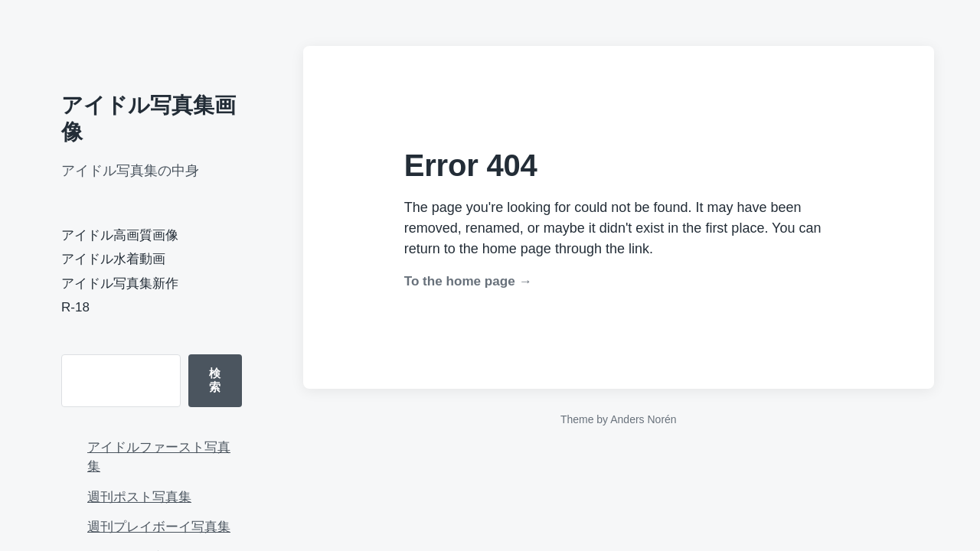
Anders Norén (643, 419)
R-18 (75, 307)
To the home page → (468, 281)
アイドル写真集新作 (120, 284)
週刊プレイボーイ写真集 (159, 527)
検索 (215, 380)
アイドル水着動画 (113, 259)
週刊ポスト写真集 (139, 497)
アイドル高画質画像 (120, 235)
